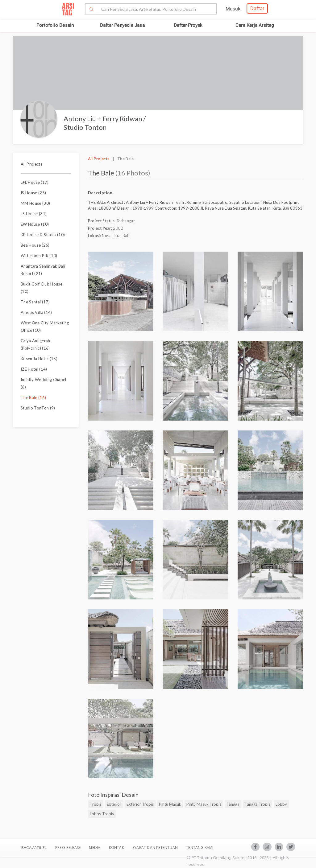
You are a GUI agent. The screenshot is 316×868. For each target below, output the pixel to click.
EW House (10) (35, 224)
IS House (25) (33, 193)
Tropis (96, 804)
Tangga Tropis (258, 804)
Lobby (281, 804)
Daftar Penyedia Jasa (122, 25)
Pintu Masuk (170, 804)
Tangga (233, 804)
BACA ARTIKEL (34, 847)
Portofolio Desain (55, 25)
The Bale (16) (33, 397)
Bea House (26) (35, 245)
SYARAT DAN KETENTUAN (156, 847)
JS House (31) (34, 214)
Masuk (233, 9)
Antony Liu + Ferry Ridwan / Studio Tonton (105, 123)
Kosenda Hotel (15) (39, 359)
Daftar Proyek (188, 25)
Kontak (117, 847)
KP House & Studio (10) (43, 235)
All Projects (31, 164)
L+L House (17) (35, 182)
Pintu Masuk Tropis (204, 804)
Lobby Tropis (102, 814)
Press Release (68, 847)
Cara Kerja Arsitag (255, 25)
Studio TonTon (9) (38, 408)
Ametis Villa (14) (36, 312)
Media (95, 847)
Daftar (257, 8)
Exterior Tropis (140, 804)
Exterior (114, 804)
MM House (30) (35, 203)
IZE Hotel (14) (34, 369)
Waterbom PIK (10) (39, 256)
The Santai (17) (35, 302)
